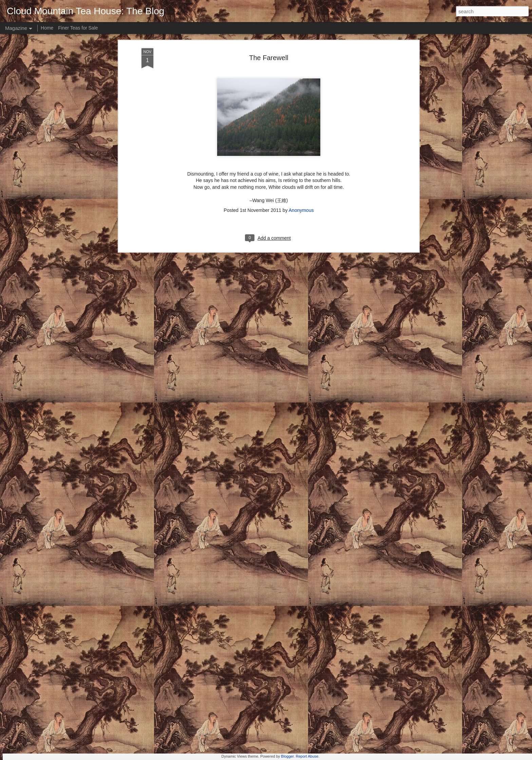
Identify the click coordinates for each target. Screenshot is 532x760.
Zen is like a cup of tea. (226, 675)
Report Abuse (307, 756)
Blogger (287, 756)
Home (47, 28)
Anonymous (301, 126)
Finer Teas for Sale (78, 28)
